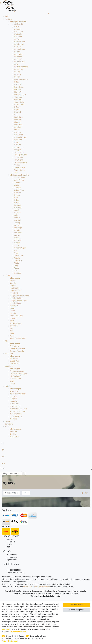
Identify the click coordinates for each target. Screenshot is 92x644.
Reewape (18, 240)
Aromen (13, 281)
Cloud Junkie (19, 44)
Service (6, 536)
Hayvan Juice (19, 105)
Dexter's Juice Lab (21, 67)
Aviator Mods (19, 190)
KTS (16, 115)
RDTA (12, 381)
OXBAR (17, 235)
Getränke (13, 318)
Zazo (16, 172)
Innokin (17, 218)
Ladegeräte (14, 401)
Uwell (16, 253)
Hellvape (18, 213)
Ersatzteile (13, 396)
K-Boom (17, 107)
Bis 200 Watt (14, 361)
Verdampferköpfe (16, 416)
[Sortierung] (12, 493)
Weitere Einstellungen (10, 641)
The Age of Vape (21, 155)
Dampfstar (18, 59)
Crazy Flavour (20, 49)
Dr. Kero (17, 77)
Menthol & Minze (16, 323)
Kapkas (17, 110)
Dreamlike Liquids (21, 79)
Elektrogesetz (47, 577)
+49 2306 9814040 (14, 570)
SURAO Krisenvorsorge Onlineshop (37, 587)
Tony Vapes (19, 160)
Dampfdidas (19, 54)
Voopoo (17, 265)
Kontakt (6, 564)
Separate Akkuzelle (17, 351)
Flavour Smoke (20, 94)
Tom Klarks (19, 157)
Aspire (17, 185)
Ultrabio (17, 165)
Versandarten (12, 555)
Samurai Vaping (20, 137)
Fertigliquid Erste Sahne (19, 301)
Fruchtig (13, 313)
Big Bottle (18, 34)
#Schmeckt (19, 24)
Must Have (18, 125)
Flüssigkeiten (14, 436)
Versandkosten (40, 579)
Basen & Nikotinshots (18, 338)
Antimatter (18, 29)
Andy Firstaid (19, 180)
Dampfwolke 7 (20, 62)
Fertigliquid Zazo (16, 303)
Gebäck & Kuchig (16, 316)
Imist (16, 215)
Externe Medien (24, 638)
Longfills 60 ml (15, 288)
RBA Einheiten (15, 406)
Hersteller (8, 19)
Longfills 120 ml (15, 291)
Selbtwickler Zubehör (17, 411)
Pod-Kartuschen (16, 414)
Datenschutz (19, 577)
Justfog (17, 223)
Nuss (11, 328)
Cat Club (18, 39)
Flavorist (18, 89)
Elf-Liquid (18, 84)
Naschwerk (14, 326)
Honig (12, 321)
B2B (8, 547)
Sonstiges (13, 419)
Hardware (13, 431)
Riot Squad (19, 135)
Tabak (12, 333)
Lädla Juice (19, 117)
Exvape (17, 203)
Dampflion (18, 57)
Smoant (17, 243)
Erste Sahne (19, 87)
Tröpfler (12, 384)
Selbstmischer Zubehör (18, 409)
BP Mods (18, 193)
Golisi (16, 210)
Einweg (8, 421)
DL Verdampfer (15, 379)
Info (4, 551)
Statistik (22, 636)
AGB (12, 577)
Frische (12, 311)
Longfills (13, 286)
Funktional (39, 638)
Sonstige (18, 273)
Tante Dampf (19, 152)
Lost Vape (18, 225)
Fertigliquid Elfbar (16, 298)
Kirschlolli (18, 112)
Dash (16, 64)
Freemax (18, 205)
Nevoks (17, 230)
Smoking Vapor (20, 248)
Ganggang (18, 97)
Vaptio (17, 263)
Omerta (17, 130)
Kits (6, 341)
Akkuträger (9, 353)
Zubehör (8, 386)
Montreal (18, 122)
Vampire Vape (20, 167)
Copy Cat (18, 47)
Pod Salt (18, 132)
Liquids (7, 276)
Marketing (9, 638)
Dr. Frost (18, 74)
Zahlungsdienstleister (38, 636)
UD (16, 250)
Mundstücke (14, 404)
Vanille (12, 336)
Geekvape (18, 208)
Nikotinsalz (14, 306)
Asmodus (18, 182)
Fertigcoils (13, 399)
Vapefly (17, 258)
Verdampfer (9, 366)
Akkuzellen (14, 391)
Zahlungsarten (12, 557)
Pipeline (17, 238)
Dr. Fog (17, 72)
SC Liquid (18, 140)
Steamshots (19, 147)
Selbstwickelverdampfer (18, 374)
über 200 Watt (15, 364)
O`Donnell (18, 233)
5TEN (17, 27)
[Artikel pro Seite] (26, 493)
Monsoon (18, 120)
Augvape (18, 188)
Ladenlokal (11, 542)
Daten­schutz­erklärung (18, 632)
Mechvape (18, 228)
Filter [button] (85, 493)
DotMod (17, 195)
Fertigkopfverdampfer (18, 371)
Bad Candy (19, 32)
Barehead (18, 37)
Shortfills (13, 283)
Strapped (18, 150)
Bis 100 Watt (14, 359)
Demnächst (9, 424)
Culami (17, 52)
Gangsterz (18, 100)
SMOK (17, 245)
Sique (17, 142)
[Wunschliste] (46, 457)
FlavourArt (18, 92)
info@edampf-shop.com (16, 573)
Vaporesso (18, 260)
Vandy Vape (19, 255)
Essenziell (9, 636)
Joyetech (18, 220)
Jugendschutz (12, 560)
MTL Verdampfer (16, 376)
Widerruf (27, 577)
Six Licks (18, 145)
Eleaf (16, 198)
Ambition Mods (20, 177)
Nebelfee (18, 127)
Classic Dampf (20, 42)
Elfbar (17, 82)
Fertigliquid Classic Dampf (19, 296)
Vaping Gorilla (20, 170)
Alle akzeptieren (77, 605)
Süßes (12, 331)
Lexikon (9, 544)
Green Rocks (19, 102)
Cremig (12, 308)
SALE (7, 426)
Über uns (10, 539)
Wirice (17, 268)
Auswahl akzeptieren (77, 610)
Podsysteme (14, 346)
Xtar (16, 271)
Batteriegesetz (36, 577)
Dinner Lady (19, 69)
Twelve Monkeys (21, 162)
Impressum (6, 577)
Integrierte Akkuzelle (17, 348)
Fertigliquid (14, 293)
